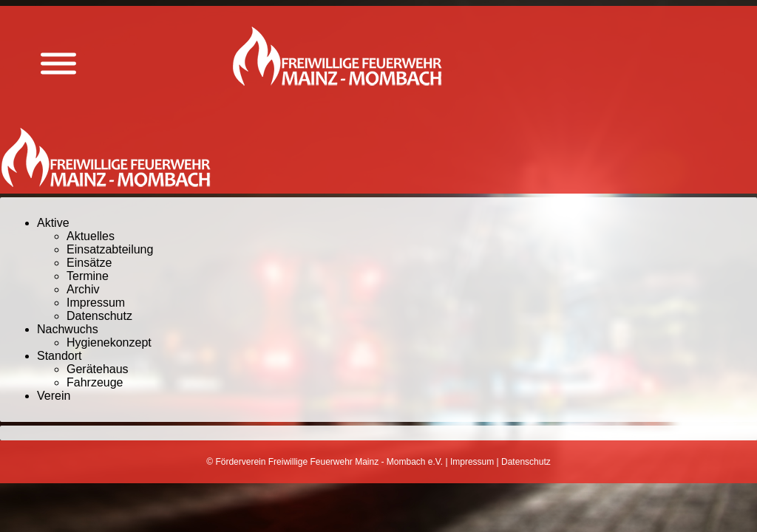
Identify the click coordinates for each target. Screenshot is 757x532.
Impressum (96, 303)
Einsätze (89, 263)
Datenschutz (99, 316)
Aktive (53, 223)
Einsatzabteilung (110, 249)
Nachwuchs (68, 329)
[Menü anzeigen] (58, 64)
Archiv (83, 289)
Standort (59, 356)
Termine (88, 276)
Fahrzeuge (95, 382)
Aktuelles (91, 236)
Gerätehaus (98, 369)
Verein (54, 396)
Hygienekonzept (109, 342)
